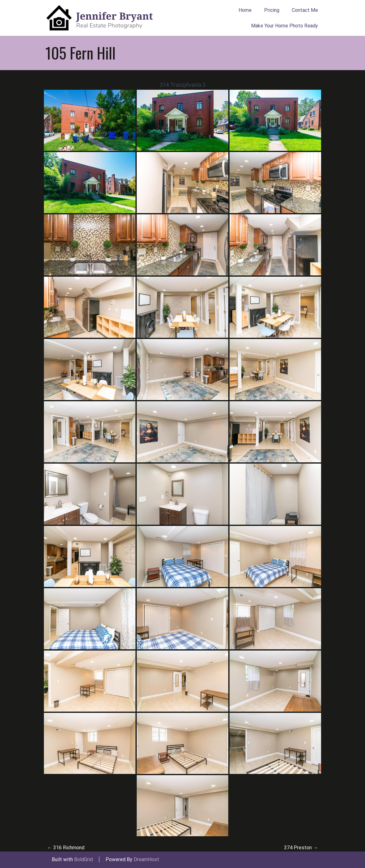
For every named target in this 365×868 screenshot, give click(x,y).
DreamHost (146, 859)
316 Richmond (66, 848)
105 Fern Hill (81, 53)
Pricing (272, 10)
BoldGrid (83, 859)
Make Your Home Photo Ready (284, 26)
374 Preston (301, 848)
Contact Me (305, 10)
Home (245, 10)
